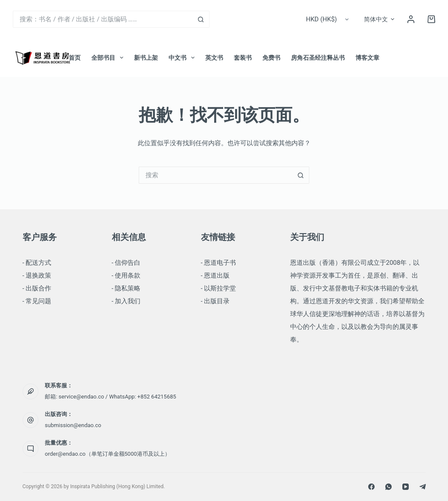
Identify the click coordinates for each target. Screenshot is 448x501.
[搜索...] (103, 19)
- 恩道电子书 (219, 263)
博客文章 (367, 58)
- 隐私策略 (126, 288)
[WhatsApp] (388, 487)
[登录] (411, 19)
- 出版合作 (37, 288)
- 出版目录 (215, 301)
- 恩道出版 (215, 275)
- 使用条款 (126, 275)
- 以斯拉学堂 (219, 288)
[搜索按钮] (201, 19)
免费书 (271, 58)
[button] (379, 19)
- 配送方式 (37, 263)
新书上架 (146, 58)
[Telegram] (423, 487)
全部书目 (109, 58)
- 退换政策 (37, 275)
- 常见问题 (37, 301)
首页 (75, 58)
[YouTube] (406, 487)
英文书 (214, 58)
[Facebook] (371, 487)
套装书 (243, 58)
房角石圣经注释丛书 (318, 58)
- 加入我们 (126, 301)
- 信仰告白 (126, 263)
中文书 (183, 58)
